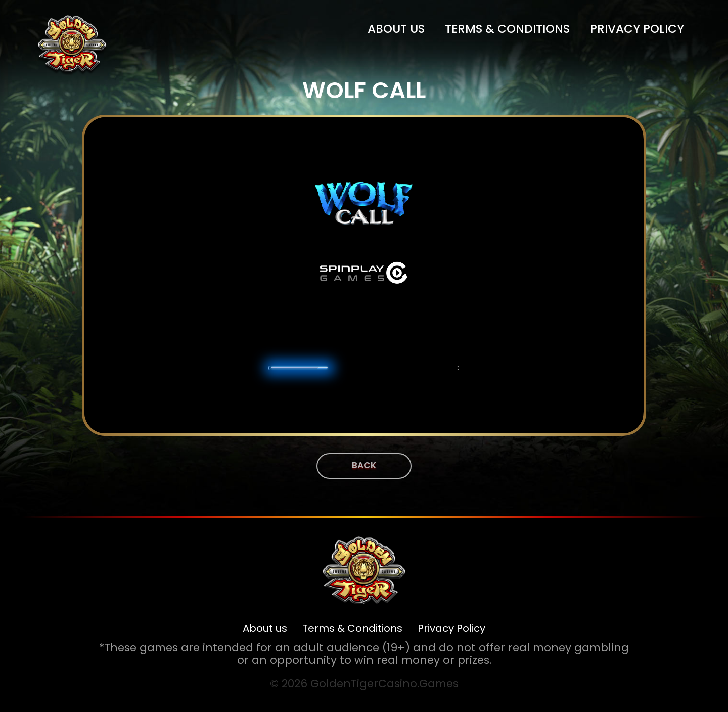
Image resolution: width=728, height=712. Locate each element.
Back (364, 465)
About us (396, 29)
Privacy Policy (637, 29)
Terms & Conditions (507, 29)
